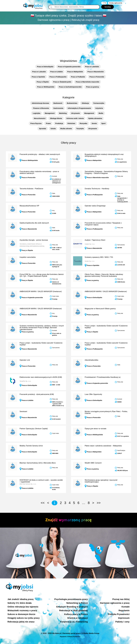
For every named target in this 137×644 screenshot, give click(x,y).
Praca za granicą (92, 87)
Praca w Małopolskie (75, 72)
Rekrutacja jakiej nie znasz (21, 622)
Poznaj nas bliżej (121, 599)
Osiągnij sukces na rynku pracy (24, 618)
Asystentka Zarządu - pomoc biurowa (34, 240)
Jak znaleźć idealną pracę (20, 599)
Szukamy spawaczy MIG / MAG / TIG (99, 257)
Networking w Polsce (77, 603)
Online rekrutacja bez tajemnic (23, 607)
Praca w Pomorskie (97, 77)
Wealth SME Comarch (93, 463)
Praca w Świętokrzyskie (62, 82)
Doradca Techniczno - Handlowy (97, 189)
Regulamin (124, 610)
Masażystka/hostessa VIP (29, 206)
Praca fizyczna (36, 123)
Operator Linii (25, 360)
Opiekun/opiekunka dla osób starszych (34, 223)
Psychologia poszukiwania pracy (71, 599)
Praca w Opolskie (38, 77)
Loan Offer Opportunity (93, 394)
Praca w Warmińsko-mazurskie (88, 82)
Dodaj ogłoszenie (116, 3)
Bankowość (58, 103)
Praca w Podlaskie (78, 77)
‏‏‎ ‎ (104, 3)
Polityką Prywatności (74, 637)
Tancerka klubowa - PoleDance (31, 189)
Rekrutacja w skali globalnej (73, 610)
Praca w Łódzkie (57, 72)
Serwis (94, 123)
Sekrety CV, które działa (20, 603)
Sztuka (53, 129)
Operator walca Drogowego (95, 206)
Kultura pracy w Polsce (76, 614)
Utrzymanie (76, 113)
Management (50, 113)
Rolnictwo (71, 123)
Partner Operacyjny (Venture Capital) (34, 429)
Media (101, 113)
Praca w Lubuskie (39, 72)
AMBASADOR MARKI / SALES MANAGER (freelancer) (41, 291)
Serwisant (23, 411)
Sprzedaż (42, 129)
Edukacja (85, 103)
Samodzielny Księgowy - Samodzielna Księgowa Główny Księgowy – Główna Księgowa (106, 172)
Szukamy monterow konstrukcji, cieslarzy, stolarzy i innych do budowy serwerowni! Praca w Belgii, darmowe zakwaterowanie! (42, 328)
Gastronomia (58, 108)
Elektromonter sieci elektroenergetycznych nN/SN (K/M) (41, 377)
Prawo (48, 123)
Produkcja (59, 123)
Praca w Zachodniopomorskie (70, 87)
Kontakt (126, 607)
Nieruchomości (40, 118)
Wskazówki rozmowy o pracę (22, 610)
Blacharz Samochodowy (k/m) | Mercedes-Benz (38, 463)
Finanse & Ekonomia (41, 108)
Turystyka (80, 129)
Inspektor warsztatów (28, 257)
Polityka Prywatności (119, 614)
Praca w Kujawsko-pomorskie (69, 67)
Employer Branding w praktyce (72, 607)
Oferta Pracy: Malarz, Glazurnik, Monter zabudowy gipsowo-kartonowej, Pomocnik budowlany (104, 275)
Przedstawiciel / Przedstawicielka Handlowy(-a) (103, 377)
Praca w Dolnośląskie (45, 67)
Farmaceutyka (99, 103)
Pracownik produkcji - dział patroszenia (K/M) (37, 394)
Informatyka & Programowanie (79, 108)
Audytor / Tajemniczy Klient (95, 240)
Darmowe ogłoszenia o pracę (115, 603)
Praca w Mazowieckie (96, 72)
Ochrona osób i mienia (75, 118)
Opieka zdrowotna (95, 118)
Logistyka (36, 113)
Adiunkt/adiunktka (91, 360)
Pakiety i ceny (122, 622)
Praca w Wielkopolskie (46, 87)
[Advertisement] (68, 41)
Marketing (63, 113)
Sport (103, 123)
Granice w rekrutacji (78, 618)
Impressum (124, 618)
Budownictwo (72, 103)
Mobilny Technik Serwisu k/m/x (31, 446)
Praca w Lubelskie (92, 67)
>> (99, 503)
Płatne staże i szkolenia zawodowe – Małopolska (103, 446)
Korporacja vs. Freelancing (74, 622)
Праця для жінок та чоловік (95, 429)
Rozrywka (83, 123)
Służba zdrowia (66, 129)
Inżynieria (99, 108)
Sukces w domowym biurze (21, 614)
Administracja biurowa (40, 103)
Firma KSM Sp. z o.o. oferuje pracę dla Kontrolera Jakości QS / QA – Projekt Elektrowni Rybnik (42, 275)
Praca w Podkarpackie (58, 77)
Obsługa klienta (56, 118)
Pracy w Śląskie (43, 82)
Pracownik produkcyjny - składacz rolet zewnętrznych (40, 154)
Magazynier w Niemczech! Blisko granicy (100, 309)
